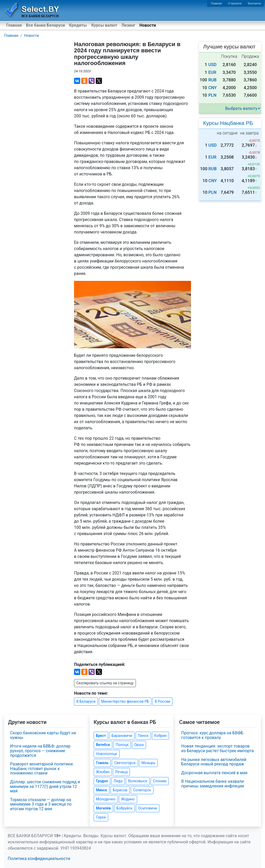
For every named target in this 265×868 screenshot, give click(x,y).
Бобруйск (124, 808)
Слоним (160, 781)
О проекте (235, 3)
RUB (212, 80)
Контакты (255, 3)
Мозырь (148, 763)
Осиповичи (148, 808)
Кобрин (160, 736)
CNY (213, 88)
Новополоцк (107, 754)
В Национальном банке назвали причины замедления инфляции (213, 784)
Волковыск (138, 781)
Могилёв (103, 808)
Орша (139, 745)
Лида (118, 781)
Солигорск (142, 790)
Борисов (120, 790)
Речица (121, 772)
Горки (101, 817)
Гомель (102, 763)
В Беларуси (86, 701)
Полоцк (122, 745)
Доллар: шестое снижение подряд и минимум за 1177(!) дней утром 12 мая (45, 786)
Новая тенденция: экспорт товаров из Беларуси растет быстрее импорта (217, 748)
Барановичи (122, 736)
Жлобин (103, 772)
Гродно (102, 781)
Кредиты (78, 25)
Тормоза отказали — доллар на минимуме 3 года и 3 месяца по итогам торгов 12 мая (41, 804)
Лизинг (128, 25)
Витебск (103, 745)
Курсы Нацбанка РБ (228, 123)
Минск (102, 790)
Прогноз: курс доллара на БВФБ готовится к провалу (212, 735)
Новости (148, 25)
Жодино (128, 799)
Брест (101, 736)
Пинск (143, 736)
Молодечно (106, 799)
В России (163, 701)
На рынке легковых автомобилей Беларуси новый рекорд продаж (214, 762)
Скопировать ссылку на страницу (105, 683)
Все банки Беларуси (45, 25)
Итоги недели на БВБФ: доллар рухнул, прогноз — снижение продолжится (40, 751)
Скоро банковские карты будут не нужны (43, 735)
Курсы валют (104, 25)
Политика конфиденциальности (39, 859)
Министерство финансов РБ (125, 701)
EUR (212, 72)
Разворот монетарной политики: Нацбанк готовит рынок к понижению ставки (42, 769)
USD (212, 65)
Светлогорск (125, 763)
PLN (212, 95)
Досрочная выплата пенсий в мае (214, 773)
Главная (216, 3)
